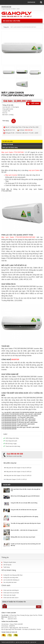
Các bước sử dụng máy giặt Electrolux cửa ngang (24, 517)
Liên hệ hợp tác (7, 565)
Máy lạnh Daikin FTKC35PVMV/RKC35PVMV (18, 237)
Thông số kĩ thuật (8, 144)
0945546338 (31, 2)
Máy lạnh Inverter (11, 175)
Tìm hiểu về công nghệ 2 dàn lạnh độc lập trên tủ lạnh (26, 523)
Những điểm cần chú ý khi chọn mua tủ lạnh (23, 537)
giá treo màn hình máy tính (23, 642)
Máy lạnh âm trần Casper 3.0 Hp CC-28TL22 (19, 475)
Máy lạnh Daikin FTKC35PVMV (13, 152)
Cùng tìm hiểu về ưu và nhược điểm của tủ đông (24, 503)
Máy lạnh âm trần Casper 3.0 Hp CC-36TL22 (19, 472)
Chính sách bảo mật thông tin (11, 590)
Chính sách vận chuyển (9, 595)
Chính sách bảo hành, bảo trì (11, 598)
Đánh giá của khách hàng (10, 147)
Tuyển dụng (6, 567)
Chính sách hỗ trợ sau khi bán (11, 593)
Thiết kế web (5, 642)
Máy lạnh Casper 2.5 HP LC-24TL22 (17, 479)
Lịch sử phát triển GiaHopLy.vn (11, 580)
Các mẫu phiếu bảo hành (10, 582)
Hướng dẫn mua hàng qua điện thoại (13, 575)
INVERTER (15, 360)
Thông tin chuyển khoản (10, 562)
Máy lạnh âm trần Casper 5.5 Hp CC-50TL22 (19, 468)
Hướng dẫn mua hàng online (11, 578)
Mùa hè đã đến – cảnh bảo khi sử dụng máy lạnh (24, 530)
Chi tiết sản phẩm (8, 141)
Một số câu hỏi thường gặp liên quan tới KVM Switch (25, 496)
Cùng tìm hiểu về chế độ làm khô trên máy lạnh (24, 510)
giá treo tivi (33, 642)
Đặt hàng (33, 104)
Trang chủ (6, 27)
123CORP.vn (11, 642)
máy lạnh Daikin (34, 170)
